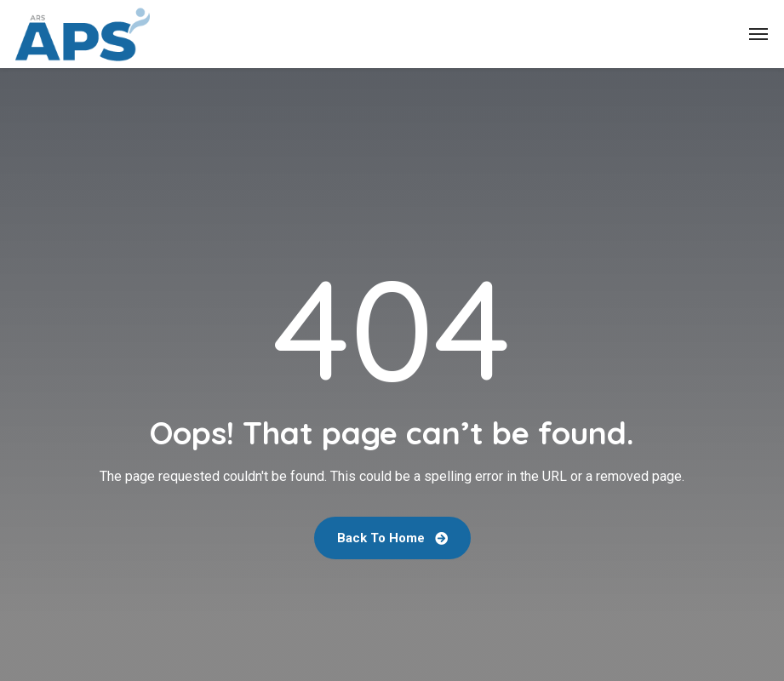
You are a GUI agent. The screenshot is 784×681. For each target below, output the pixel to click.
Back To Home (392, 538)
